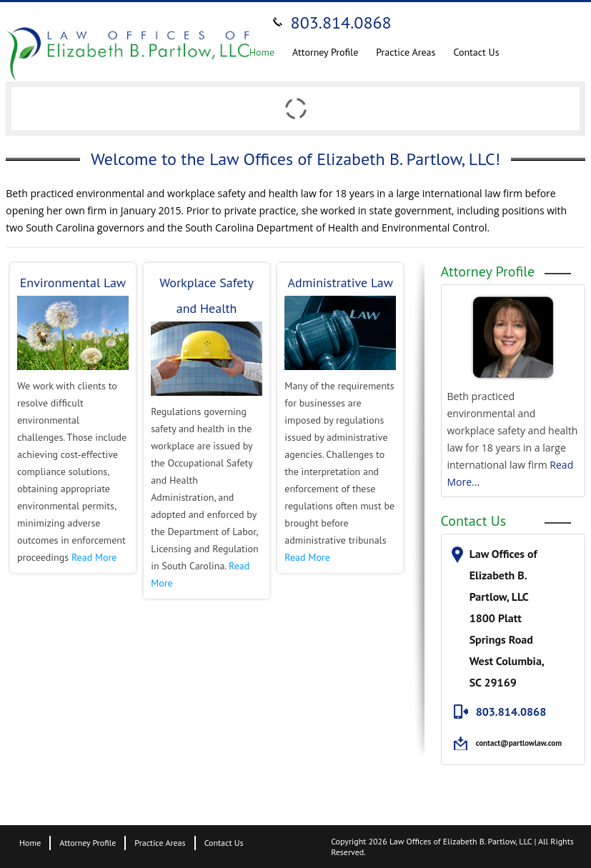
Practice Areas (406, 52)
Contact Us (476, 52)
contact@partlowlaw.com (519, 743)
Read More (94, 557)
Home (262, 52)
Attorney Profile (325, 52)
